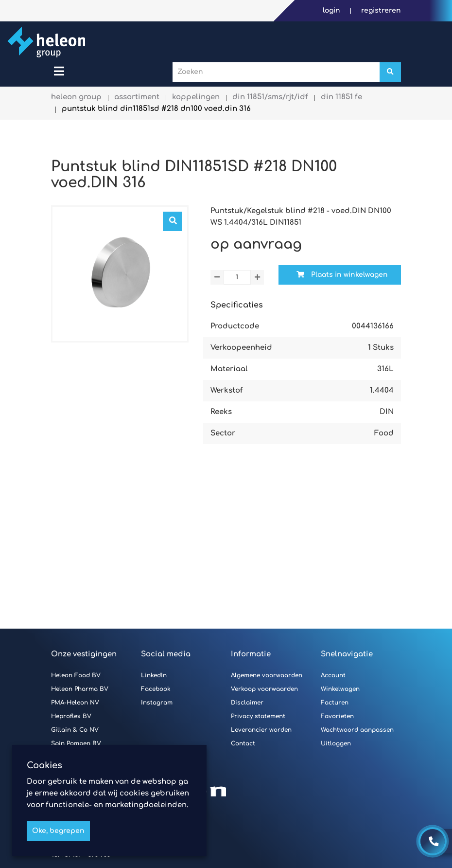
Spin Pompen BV (76, 743)
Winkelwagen (340, 689)
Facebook (156, 689)
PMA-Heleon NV (75, 703)
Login (332, 10)
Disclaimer (247, 703)
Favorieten (337, 716)
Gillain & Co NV (75, 730)
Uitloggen (336, 743)
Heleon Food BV (76, 675)
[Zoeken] (390, 72)
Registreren (381, 10)
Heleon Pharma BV (80, 689)
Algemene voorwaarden (267, 675)
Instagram (157, 703)
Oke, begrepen (58, 831)
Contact (243, 743)
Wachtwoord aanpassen (357, 730)
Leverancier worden (261, 730)
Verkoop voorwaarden (264, 689)
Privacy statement (258, 716)
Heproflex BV (71, 716)
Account (333, 675)
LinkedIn (154, 675)
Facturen (335, 703)
